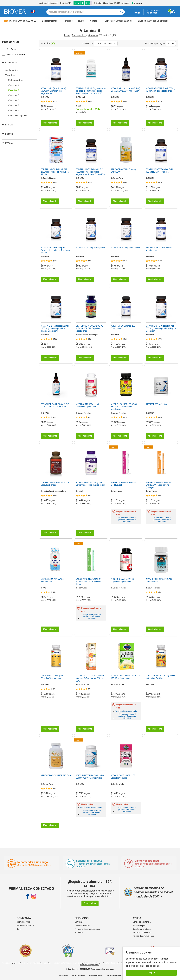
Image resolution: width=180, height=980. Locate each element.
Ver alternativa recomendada (126, 711)
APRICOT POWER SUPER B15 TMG (56, 775)
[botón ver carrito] (173, 12)
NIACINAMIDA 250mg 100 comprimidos (52, 580)
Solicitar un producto (142, 929)
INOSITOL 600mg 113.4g (157, 404)
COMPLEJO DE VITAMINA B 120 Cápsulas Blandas (55, 484)
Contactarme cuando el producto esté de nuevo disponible (127, 520)
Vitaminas (93, 35)
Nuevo (81, 21)
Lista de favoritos (82, 926)
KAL (44, 588)
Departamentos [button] (51, 21)
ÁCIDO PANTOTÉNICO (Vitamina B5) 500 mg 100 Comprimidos (90, 777)
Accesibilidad (64, 976)
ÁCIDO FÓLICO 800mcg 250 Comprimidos (123, 327)
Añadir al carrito (50, 123)
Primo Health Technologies (88, 335)
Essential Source (49, 178)
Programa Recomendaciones (87, 929)
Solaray (46, 685)
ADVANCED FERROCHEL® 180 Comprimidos (159, 580)
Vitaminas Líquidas (18, 115)
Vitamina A (14, 85)
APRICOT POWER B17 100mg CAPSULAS (124, 171)
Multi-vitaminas (16, 80)
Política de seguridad (114, 976)
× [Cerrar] (178, 949)
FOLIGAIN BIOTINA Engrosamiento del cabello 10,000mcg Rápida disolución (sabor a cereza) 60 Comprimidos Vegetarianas (91, 91)
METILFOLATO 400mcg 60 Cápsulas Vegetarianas (87, 405)
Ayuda (137, 13)
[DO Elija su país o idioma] (34, 12)
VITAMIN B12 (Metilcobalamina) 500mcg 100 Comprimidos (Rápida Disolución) (161, 328)
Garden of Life (83, 685)
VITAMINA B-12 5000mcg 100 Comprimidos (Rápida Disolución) (90, 484)
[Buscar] (122, 12)
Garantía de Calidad (25, 926)
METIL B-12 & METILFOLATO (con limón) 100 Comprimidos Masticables (125, 407)
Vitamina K (13, 110)
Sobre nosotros (23, 922)
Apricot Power (118, 178)
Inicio (67, 35)
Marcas (69, 21)
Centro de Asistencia (142, 922)
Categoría (9, 63)
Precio (7, 143)
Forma (7, 134)
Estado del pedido (140, 926)
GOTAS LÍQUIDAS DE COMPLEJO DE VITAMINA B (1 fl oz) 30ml (55, 405)
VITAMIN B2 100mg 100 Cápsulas (90, 248)
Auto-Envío (79, 932)
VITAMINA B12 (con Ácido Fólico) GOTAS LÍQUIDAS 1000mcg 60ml (125, 90)
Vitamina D (14, 100)
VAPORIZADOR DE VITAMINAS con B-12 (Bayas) (126, 484)
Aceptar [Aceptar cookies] (151, 973)
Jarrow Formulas (84, 413)
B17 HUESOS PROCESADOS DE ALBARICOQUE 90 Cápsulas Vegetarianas (89, 328)
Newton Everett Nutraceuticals (54, 491)
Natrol (80, 491)
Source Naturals (154, 588)
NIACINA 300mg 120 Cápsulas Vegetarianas (159, 249)
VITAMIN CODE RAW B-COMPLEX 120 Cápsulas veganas (125, 677)
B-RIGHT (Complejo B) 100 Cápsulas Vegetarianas (122, 580)
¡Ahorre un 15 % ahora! (20, 21)
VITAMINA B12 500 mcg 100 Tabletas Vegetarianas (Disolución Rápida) (55, 250)
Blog (19, 929)
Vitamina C (14, 95)
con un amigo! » (153, 21)
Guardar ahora (90, 903)
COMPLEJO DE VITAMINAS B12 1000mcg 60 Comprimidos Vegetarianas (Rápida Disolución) (90, 172)
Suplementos (79, 35)
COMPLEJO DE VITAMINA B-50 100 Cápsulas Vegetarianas (159, 171)
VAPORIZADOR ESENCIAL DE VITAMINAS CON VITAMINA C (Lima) (89, 582)
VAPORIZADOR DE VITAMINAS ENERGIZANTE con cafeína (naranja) (159, 485)
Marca (7, 125)
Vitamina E (13, 105)
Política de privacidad (96, 976)
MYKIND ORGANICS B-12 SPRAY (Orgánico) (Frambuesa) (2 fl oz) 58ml (90, 678)
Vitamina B (14, 90)
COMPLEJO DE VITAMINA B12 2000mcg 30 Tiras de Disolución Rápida (55, 172)
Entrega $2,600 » (119, 21)
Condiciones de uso (79, 976)
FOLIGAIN (82, 97)
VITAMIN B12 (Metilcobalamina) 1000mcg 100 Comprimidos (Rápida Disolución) (55, 328)
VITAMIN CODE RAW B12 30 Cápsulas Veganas (123, 777)
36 (171, 43)
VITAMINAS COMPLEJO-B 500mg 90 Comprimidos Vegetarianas (160, 90)
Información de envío (142, 932)
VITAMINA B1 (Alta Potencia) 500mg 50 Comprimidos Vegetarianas (53, 91)
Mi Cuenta (79, 922)
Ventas (95, 21)
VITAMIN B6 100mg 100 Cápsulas (126, 248)
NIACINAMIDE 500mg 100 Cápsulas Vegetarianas (52, 677)
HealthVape (117, 491)
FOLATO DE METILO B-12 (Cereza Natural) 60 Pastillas (160, 677)
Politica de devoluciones (143, 936)
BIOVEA (46, 97)
